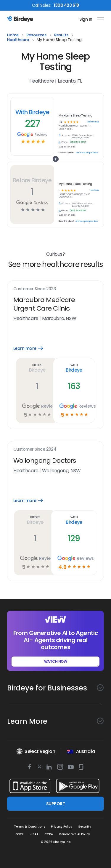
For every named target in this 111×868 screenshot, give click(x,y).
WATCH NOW (56, 661)
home (13, 35)
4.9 (61, 122)
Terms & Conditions (29, 827)
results (61, 35)
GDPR (20, 834)
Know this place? (66, 221)
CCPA (49, 834)
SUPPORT (55, 804)
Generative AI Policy (74, 834)
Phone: (65, 211)
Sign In (86, 19)
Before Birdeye (32, 180)
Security (85, 827)
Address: (66, 204)
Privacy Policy (62, 827)
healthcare (18, 40)
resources (36, 35)
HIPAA (34, 834)
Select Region (36, 751)
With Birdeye (32, 112)
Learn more (33, 348)
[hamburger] (99, 19)
